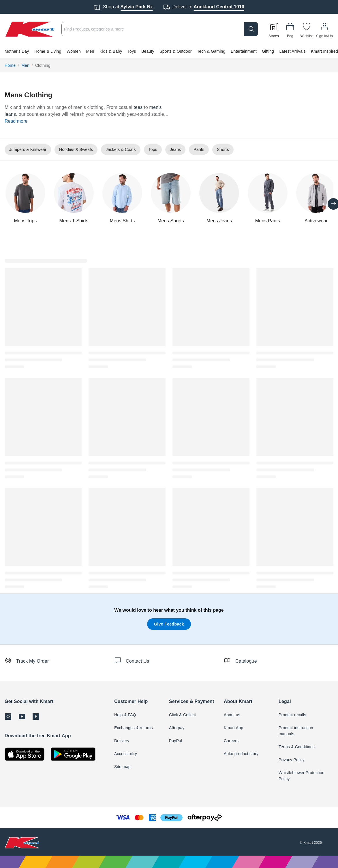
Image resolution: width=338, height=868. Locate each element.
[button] (169, 51)
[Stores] (274, 29)
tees (138, 107)
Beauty (148, 51)
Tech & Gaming (211, 51)
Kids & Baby (111, 51)
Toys (132, 51)
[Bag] (290, 29)
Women (74, 51)
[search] (251, 29)
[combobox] (160, 29)
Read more (16, 121)
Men (90, 51)
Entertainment (244, 51)
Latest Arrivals (293, 51)
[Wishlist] (307, 29)
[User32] (324, 29)
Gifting (268, 51)
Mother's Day (17, 51)
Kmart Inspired (324, 51)
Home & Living (48, 51)
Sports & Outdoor (175, 51)
